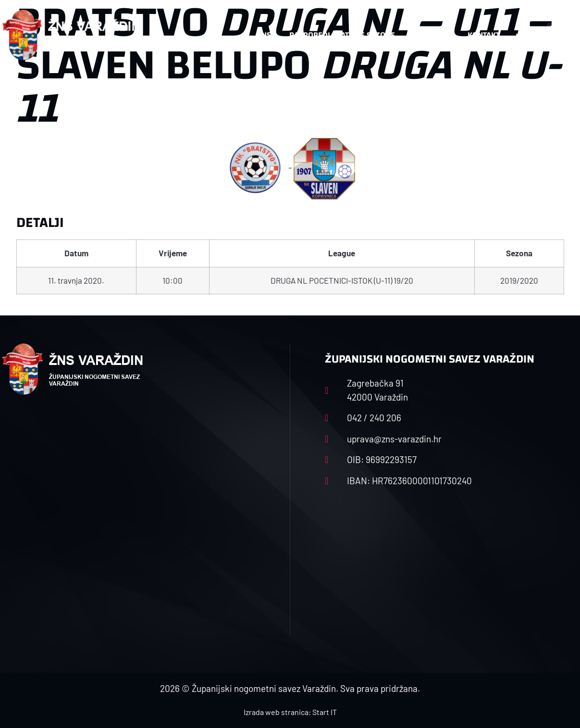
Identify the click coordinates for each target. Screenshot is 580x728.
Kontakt (484, 35)
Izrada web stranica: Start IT (290, 712)
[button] (559, 35)
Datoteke (431, 35)
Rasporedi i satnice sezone (342, 35)
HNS (264, 35)
